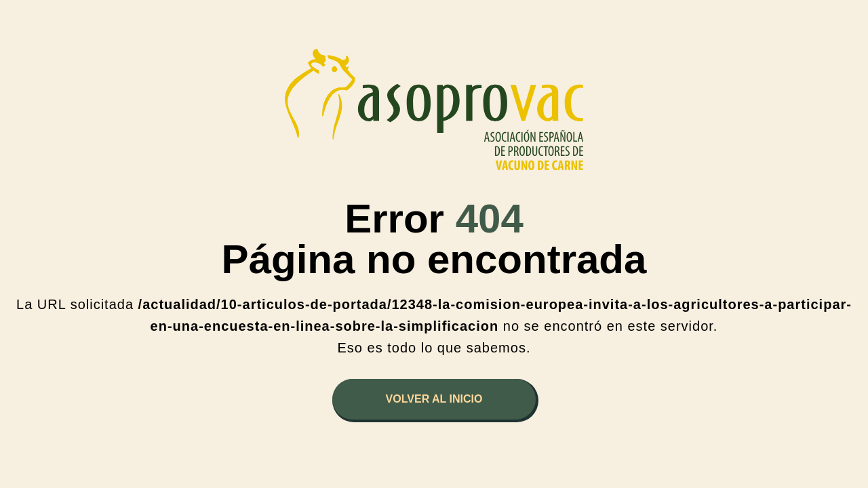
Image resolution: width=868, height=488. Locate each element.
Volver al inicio (434, 399)
